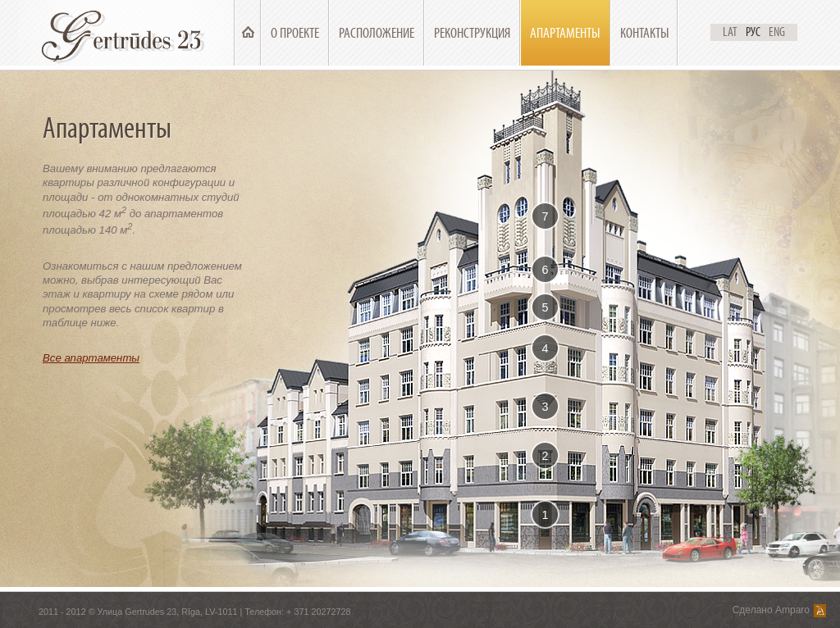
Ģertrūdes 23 (126, 33)
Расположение (377, 33)
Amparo (792, 610)
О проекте (295, 33)
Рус (753, 32)
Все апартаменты (91, 358)
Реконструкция (472, 33)
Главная (248, 33)
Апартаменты (565, 33)
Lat (730, 32)
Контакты (645, 33)
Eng (777, 32)
